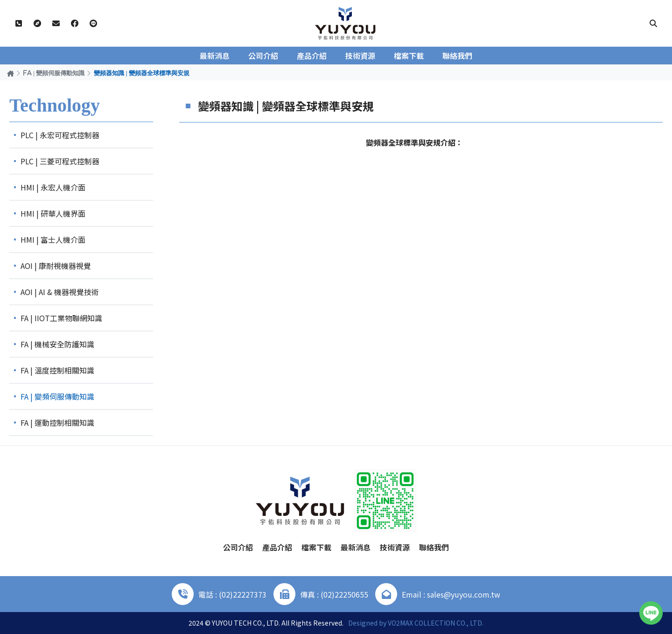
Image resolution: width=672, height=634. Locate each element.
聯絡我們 (457, 56)
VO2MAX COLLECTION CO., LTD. (436, 623)
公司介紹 (263, 56)
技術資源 (360, 56)
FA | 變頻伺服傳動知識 (54, 73)
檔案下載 (409, 56)
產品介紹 (312, 56)
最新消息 (215, 56)
